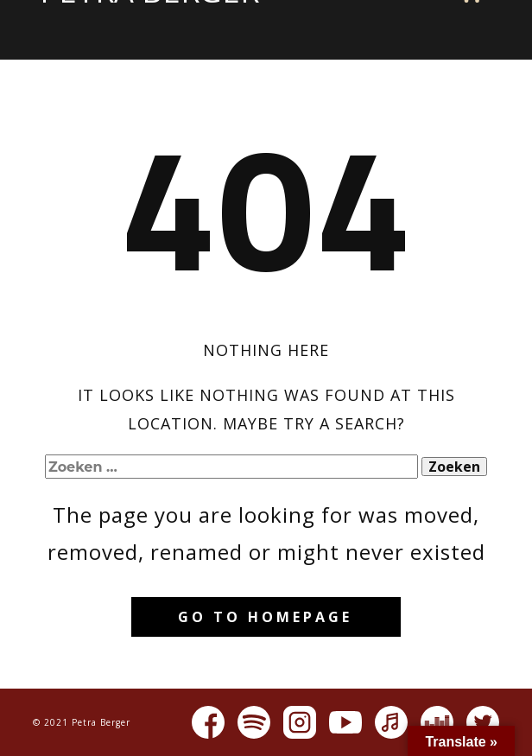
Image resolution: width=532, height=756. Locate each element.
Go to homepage (265, 617)
